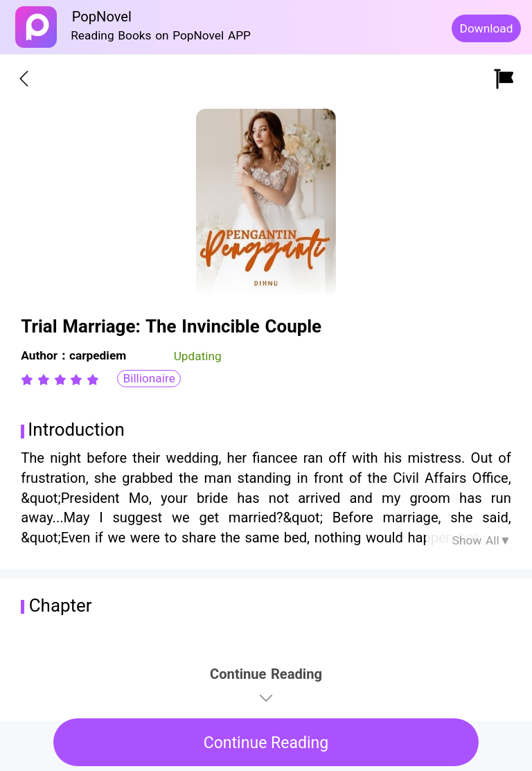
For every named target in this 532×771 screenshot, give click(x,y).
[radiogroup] (60, 380)
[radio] (29, 380)
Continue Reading (266, 743)
